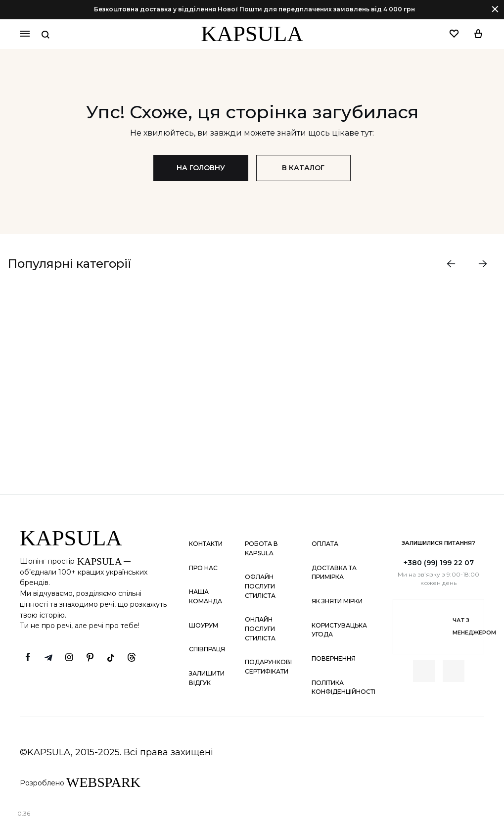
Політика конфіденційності (344, 687)
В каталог (304, 168)
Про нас (203, 568)
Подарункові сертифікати (268, 667)
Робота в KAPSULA (261, 548)
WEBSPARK (103, 782)
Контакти (206, 544)
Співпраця (207, 650)
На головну (201, 168)
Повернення (334, 658)
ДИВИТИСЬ (81, 427)
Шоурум (204, 625)
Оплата (325, 544)
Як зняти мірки (337, 601)
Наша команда (206, 597)
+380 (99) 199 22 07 (439, 563)
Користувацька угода (339, 630)
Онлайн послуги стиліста (260, 629)
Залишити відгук (207, 678)
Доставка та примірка (334, 573)
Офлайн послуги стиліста (260, 586)
